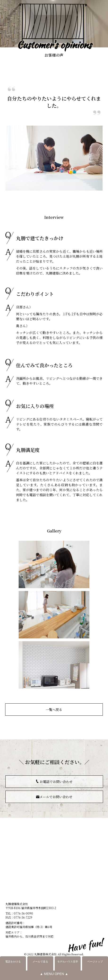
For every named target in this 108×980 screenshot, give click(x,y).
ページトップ (95, 962)
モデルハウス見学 (68, 962)
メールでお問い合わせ (56, 797)
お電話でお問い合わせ (56, 782)
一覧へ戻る (54, 710)
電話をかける (13, 962)
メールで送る (40, 962)
